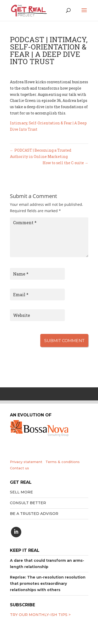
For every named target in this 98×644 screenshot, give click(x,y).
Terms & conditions (63, 462)
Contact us (19, 468)
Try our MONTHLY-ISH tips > (40, 615)
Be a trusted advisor (34, 514)
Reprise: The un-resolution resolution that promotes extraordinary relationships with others (48, 584)
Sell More (21, 492)
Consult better (28, 503)
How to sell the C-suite (65, 163)
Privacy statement (26, 462)
